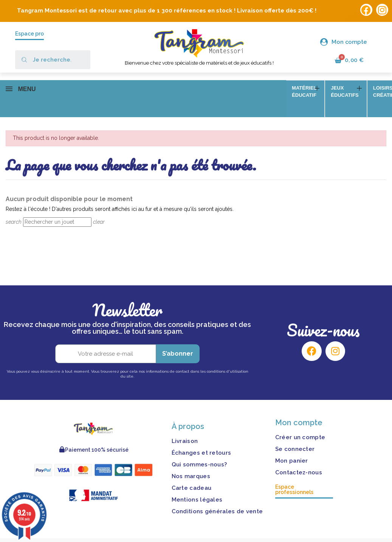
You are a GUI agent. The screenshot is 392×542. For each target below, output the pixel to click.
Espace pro (29, 34)
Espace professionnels (294, 479)
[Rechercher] (57, 211)
